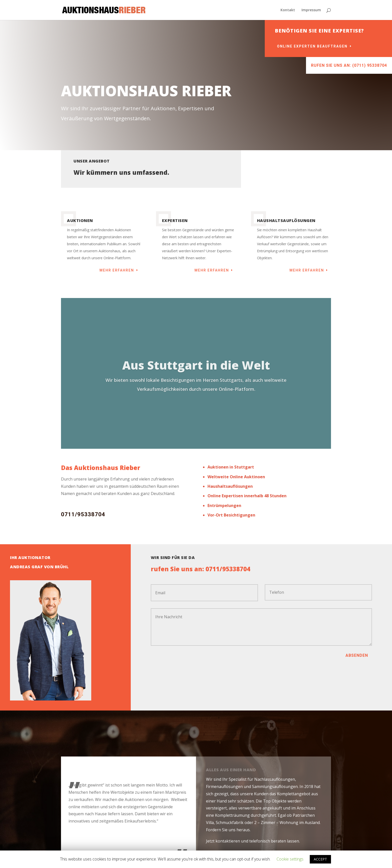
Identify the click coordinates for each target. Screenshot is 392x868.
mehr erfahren (117, 270)
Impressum (311, 10)
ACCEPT (320, 859)
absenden (357, 655)
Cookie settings (290, 859)
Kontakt (288, 10)
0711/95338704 (83, 514)
